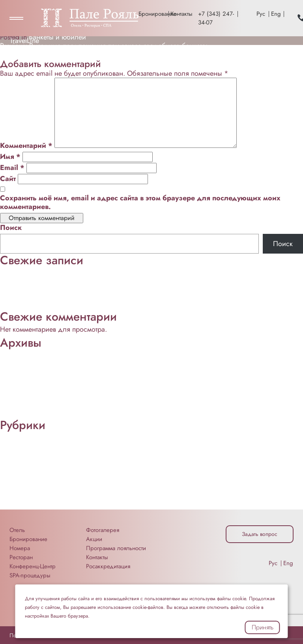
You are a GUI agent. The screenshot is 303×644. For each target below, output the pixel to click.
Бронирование (152, 14)
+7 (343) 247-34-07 (216, 18)
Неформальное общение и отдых (52, 280)
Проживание (20, 306)
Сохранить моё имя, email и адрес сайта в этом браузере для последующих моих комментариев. (140, 202)
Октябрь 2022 (22, 379)
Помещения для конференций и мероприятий (72, 479)
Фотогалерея (103, 530)
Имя (10, 157)
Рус (261, 14)
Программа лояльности (116, 548)
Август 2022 (19, 388)
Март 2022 (17, 405)
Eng (276, 14)
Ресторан (14, 488)
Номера (20, 548)
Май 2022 (16, 397)
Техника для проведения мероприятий (60, 505)
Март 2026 (17, 353)
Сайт (8, 179)
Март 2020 (17, 414)
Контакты (181, 14)
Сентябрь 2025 (24, 362)
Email (12, 168)
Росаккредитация (108, 566)
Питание (13, 297)
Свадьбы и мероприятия (38, 497)
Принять (263, 627)
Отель (17, 530)
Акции (94, 539)
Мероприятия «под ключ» (40, 462)
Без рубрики (19, 444)
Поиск (11, 228)
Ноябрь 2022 (21, 371)
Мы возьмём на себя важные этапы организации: (77, 271)
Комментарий (26, 146)
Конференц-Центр (28, 288)
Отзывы (12, 470)
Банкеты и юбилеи (57, 37)
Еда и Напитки (23, 453)
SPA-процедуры (30, 575)
